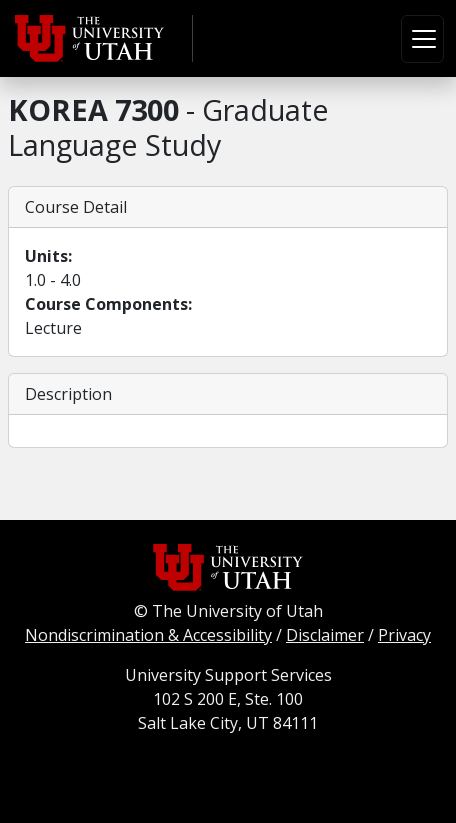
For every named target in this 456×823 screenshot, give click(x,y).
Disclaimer (325, 635)
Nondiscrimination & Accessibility (148, 635)
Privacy (404, 635)
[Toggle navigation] (422, 39)
